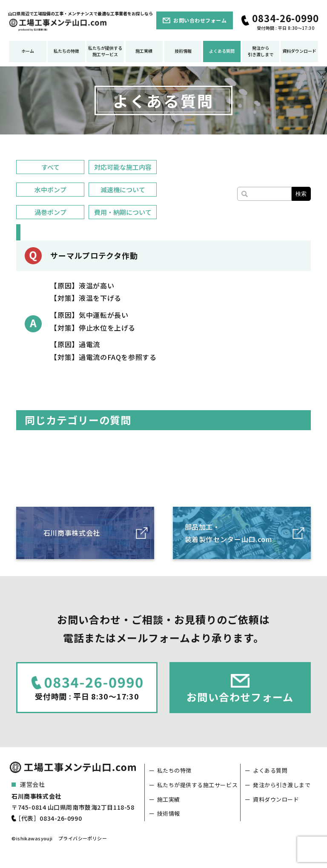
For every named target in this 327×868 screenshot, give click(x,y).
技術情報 (183, 51)
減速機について (123, 190)
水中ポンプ (50, 190)
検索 (301, 194)
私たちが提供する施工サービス (105, 51)
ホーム (28, 51)
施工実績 (144, 51)
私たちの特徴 (66, 51)
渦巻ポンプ (50, 212)
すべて (50, 167)
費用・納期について (123, 212)
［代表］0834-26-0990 (48, 818)
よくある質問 (222, 51)
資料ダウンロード (299, 51)
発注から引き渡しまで (261, 51)
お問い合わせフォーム (200, 20)
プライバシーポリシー (83, 838)
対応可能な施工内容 (123, 167)
